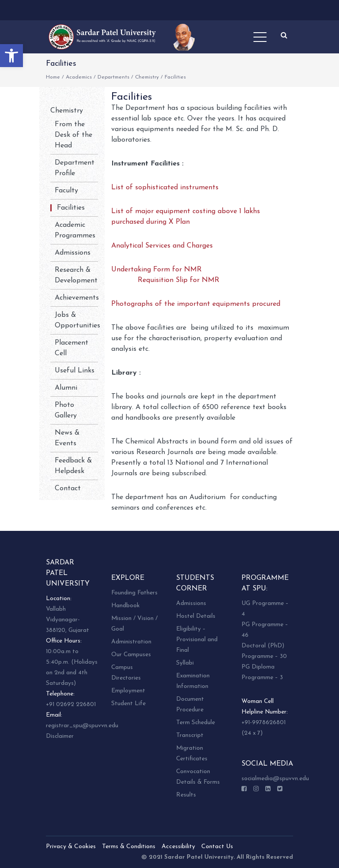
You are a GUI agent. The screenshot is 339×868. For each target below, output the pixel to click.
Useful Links (75, 371)
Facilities (71, 208)
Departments (113, 77)
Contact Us (217, 847)
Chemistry (147, 77)
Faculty (66, 191)
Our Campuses (131, 655)
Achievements (77, 298)
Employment (128, 691)
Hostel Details (196, 616)
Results (186, 795)
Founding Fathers (134, 593)
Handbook (125, 606)
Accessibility (178, 847)
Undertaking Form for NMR (156, 270)
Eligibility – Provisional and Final (197, 640)
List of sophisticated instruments (165, 188)
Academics (79, 77)
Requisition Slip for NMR (179, 280)
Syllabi (185, 663)
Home (53, 77)
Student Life (128, 704)
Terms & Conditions (129, 847)
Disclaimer (60, 736)
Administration (131, 642)
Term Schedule (196, 723)
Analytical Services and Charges (162, 246)
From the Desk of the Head (73, 135)
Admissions (73, 253)
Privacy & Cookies (71, 847)
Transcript (190, 735)
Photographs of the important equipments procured (196, 304)
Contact (68, 488)
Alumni (66, 388)
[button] (11, 56)
